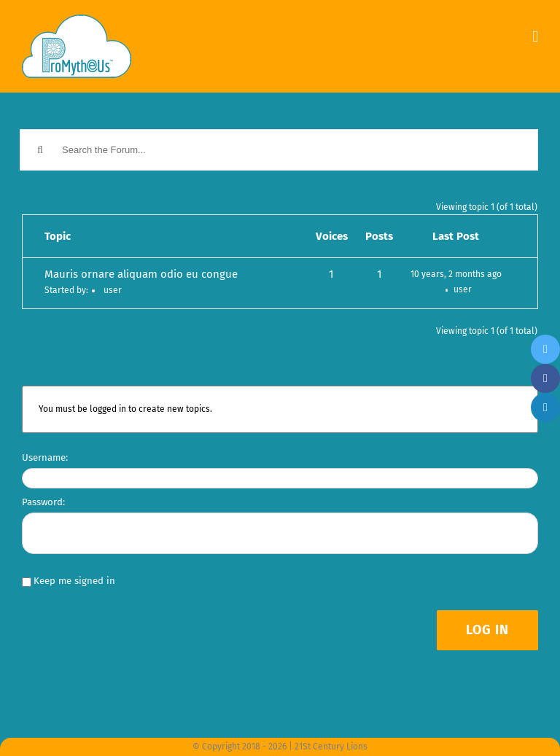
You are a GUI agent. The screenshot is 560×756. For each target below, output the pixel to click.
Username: (45, 457)
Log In (487, 630)
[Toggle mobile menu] (535, 37)
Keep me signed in (74, 581)
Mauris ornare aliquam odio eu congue (141, 274)
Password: (43, 502)
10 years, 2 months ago (456, 274)
